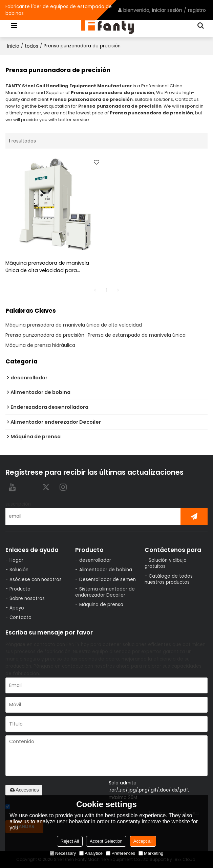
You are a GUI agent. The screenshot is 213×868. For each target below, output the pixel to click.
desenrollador (95, 560)
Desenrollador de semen (108, 580)
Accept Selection (106, 841)
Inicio (13, 46)
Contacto (20, 617)
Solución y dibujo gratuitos (166, 563)
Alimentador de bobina (106, 570)
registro (197, 10)
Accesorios (24, 790)
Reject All (70, 841)
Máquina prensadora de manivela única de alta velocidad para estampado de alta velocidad (47, 267)
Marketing (151, 853)
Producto (20, 589)
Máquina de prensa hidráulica (40, 345)
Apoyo (17, 608)
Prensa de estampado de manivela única (137, 335)
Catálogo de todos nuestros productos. (169, 579)
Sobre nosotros (27, 598)
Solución (19, 570)
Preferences (121, 853)
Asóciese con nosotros (36, 580)
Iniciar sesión (167, 10)
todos (31, 46)
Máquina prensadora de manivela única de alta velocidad (74, 325)
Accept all (143, 841)
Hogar (16, 560)
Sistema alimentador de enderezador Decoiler (105, 592)
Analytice (91, 853)
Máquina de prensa (101, 605)
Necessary (63, 853)
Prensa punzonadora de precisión (45, 335)
